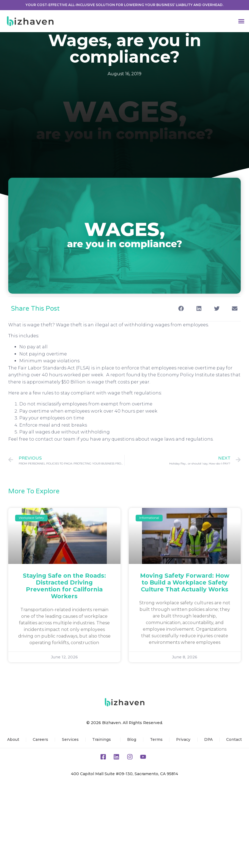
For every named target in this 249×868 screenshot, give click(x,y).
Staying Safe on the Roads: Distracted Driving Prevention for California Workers (64, 586)
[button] (241, 21)
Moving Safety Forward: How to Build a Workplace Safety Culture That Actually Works (185, 582)
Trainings (103, 739)
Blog (132, 739)
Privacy (183, 739)
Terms (156, 739)
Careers (40, 739)
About (13, 739)
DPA (209, 739)
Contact (235, 739)
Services (70, 739)
